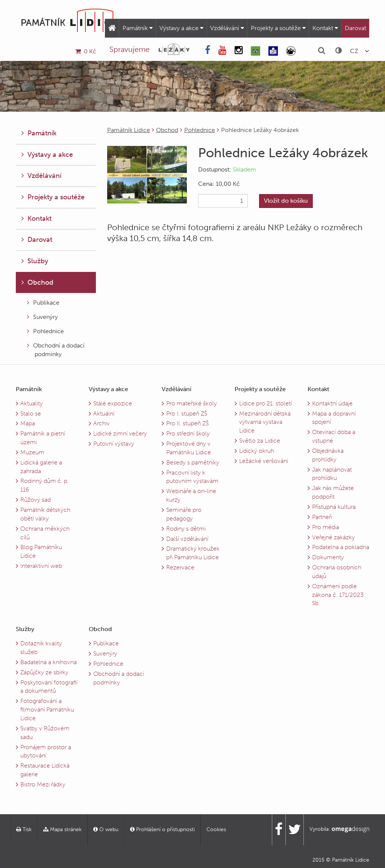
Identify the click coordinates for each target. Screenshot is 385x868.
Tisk (24, 829)
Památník (138, 28)
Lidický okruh (257, 451)
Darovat (355, 28)
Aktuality (32, 403)
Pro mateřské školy (192, 403)
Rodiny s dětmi (186, 529)
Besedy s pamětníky (193, 462)
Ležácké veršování (264, 461)
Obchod (167, 130)
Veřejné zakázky (333, 537)
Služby (35, 261)
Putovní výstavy (114, 444)
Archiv (102, 423)
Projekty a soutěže (278, 28)
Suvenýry (42, 317)
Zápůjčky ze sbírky (44, 672)
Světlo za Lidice (260, 441)
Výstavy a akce (181, 28)
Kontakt (325, 28)
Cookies (216, 829)
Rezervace (180, 567)
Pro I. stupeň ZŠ (187, 414)
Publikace (43, 303)
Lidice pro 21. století (265, 403)
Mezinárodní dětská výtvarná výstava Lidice (265, 422)
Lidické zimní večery (120, 433)
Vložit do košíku (286, 201)
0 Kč (86, 51)
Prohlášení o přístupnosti (162, 829)
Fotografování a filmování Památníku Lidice (47, 709)
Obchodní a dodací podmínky (56, 350)
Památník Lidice (129, 130)
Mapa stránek (62, 829)
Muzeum (32, 452)
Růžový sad (36, 500)
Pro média (326, 527)
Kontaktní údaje (332, 403)
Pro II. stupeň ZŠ (187, 423)
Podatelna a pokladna (341, 547)
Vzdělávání (227, 28)
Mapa (28, 423)
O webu (106, 829)
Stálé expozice (113, 403)
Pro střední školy (188, 433)
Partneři (322, 517)
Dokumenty (328, 557)
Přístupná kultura (334, 507)
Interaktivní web (41, 566)
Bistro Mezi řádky (43, 784)
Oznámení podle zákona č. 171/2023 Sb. (338, 595)
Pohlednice (200, 130)
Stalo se (31, 414)
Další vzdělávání (187, 539)
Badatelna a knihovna (49, 662)
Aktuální (104, 414)
